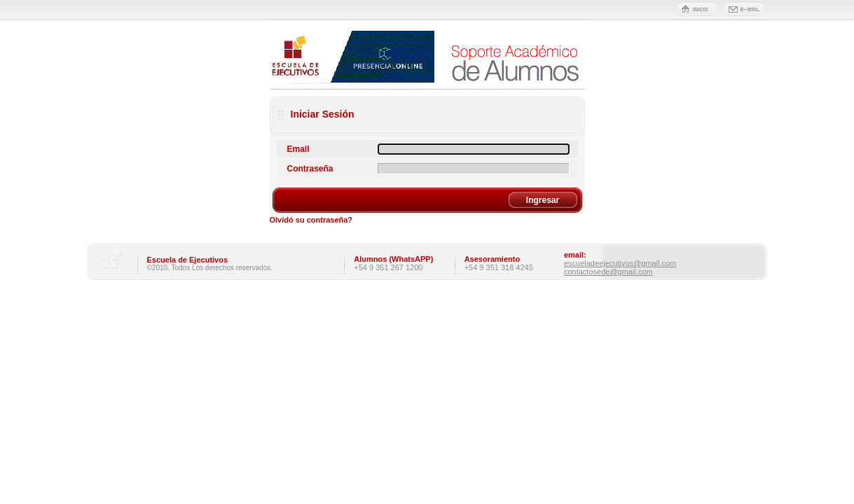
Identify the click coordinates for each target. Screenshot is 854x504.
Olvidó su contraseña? (311, 220)
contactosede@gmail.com (608, 272)
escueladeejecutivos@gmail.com (620, 263)
